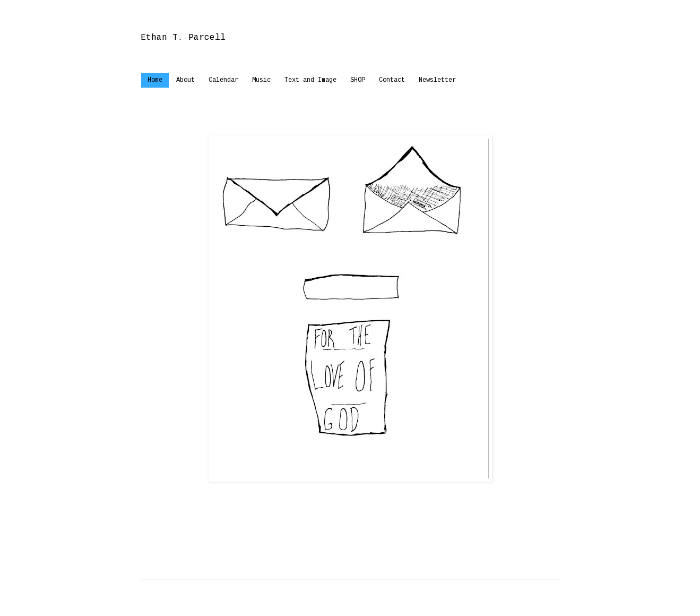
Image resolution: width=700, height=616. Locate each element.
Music (261, 80)
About (185, 80)
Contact (392, 80)
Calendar (223, 80)
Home (155, 80)
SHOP (358, 80)
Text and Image (310, 80)
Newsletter (437, 80)
